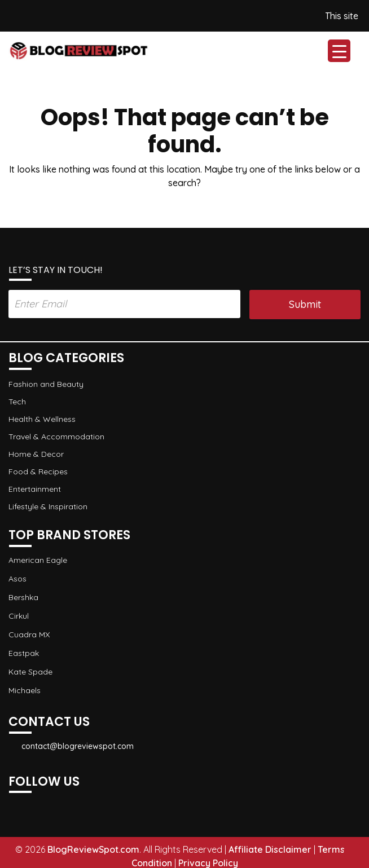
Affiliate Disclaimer (270, 849)
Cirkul (19, 615)
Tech (17, 402)
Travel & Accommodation (56, 437)
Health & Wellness (42, 419)
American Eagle (38, 559)
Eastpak (24, 653)
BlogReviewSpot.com (93, 849)
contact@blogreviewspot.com (71, 746)
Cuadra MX (29, 634)
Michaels (25, 690)
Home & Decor (36, 454)
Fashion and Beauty (46, 384)
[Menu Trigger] (339, 51)
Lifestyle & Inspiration (48, 506)
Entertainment (35, 489)
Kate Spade (30, 671)
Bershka (23, 597)
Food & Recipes (38, 472)
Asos (17, 578)
